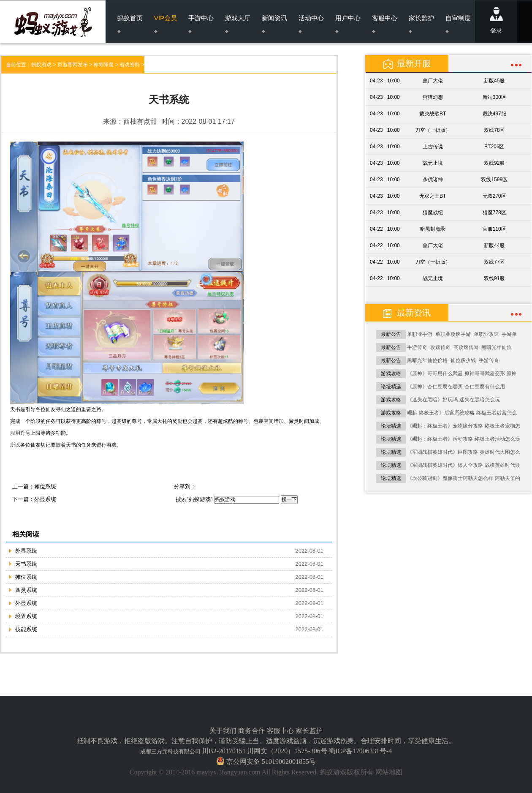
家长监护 (421, 24)
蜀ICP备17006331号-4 (360, 751)
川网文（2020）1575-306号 (287, 751)
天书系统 (26, 564)
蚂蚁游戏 (41, 65)
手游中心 (201, 24)
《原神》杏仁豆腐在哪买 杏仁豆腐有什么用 (456, 387)
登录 (496, 20)
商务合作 (252, 731)
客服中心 (385, 24)
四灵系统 (26, 590)
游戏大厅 (238, 24)
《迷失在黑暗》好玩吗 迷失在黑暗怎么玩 (453, 400)
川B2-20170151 (224, 751)
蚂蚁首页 (130, 24)
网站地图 (389, 772)
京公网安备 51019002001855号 (270, 762)
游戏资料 (130, 65)
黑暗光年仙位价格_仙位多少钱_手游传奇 (453, 360)
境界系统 (26, 616)
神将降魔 (103, 65)
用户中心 (348, 24)
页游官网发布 (73, 65)
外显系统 (45, 499)
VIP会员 (166, 24)
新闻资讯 (274, 24)
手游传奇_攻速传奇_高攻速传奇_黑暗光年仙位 (459, 347)
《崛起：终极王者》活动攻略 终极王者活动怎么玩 (463, 439)
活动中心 (311, 24)
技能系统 (26, 629)
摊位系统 (45, 486)
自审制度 (458, 24)
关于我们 (223, 731)
